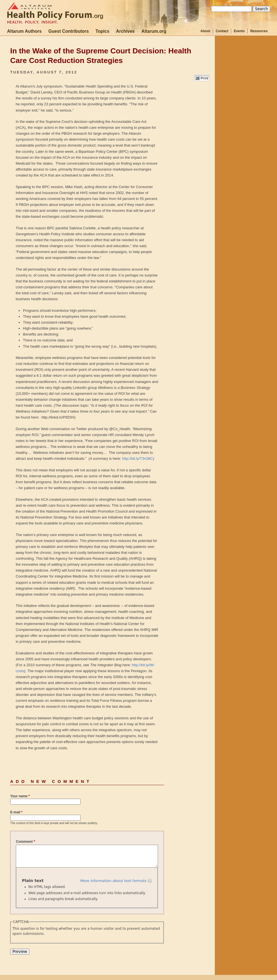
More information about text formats (113, 881)
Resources (259, 31)
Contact (222, 31)
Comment (25, 841)
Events (239, 31)
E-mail (16, 812)
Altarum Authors (24, 31)
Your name (20, 796)
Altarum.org (154, 31)
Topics (102, 31)
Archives (125, 31)
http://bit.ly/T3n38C (138, 459)
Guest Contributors (69, 31)
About (205, 31)
